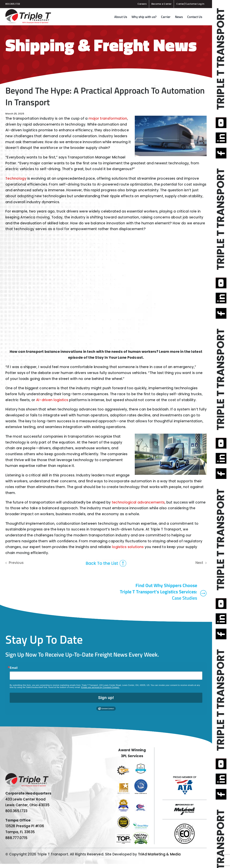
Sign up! (106, 698)
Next (199, 563)
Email (14, 668)
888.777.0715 (16, 838)
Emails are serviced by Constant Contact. (100, 687)
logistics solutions (128, 547)
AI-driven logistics (52, 400)
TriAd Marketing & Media (159, 854)
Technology (16, 178)
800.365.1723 (13, 4)
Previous (16, 563)
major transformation (108, 118)
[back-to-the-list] (106, 561)
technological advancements (138, 502)
